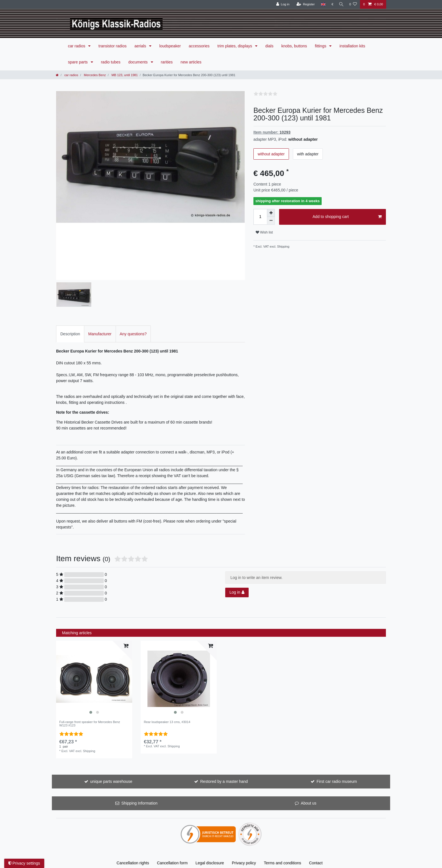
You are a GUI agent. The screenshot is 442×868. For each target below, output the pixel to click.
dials (269, 46)
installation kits (352, 46)
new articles (191, 62)
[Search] (341, 4)
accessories (199, 46)
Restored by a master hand (224, 781)
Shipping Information (139, 803)
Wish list (264, 232)
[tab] (70, 334)
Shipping (283, 246)
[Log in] (281, 4)
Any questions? (133, 334)
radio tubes (111, 62)
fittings (321, 46)
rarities (167, 62)
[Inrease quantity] (271, 213)
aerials (141, 46)
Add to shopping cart (347, 217)
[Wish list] (353, 4)
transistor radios (112, 46)
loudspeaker (170, 46)
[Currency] (331, 4)
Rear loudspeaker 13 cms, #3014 (167, 722)
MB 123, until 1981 (124, 75)
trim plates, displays (235, 46)
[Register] (304, 4)
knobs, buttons (294, 46)
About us (309, 803)
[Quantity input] (260, 217)
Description (70, 334)
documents (138, 62)
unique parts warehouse (111, 781)
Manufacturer (100, 334)
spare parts (78, 62)
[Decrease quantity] (271, 221)
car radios (77, 46)
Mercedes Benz (94, 75)
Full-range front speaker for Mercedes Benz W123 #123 (90, 724)
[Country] (321, 4)
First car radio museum (337, 781)
